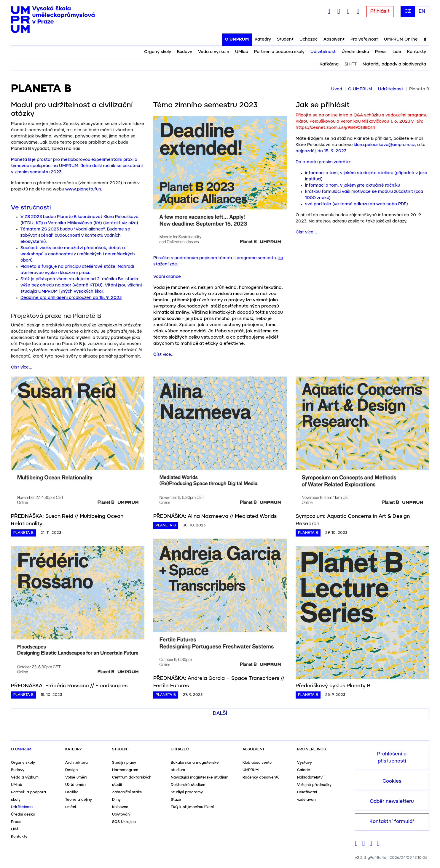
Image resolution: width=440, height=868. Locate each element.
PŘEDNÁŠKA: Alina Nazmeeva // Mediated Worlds (215, 516)
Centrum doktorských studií (132, 781)
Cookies (392, 781)
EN (422, 11)
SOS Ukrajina (124, 822)
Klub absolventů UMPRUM (257, 766)
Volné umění (76, 777)
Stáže (176, 800)
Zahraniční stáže (127, 792)
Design (71, 770)
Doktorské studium (188, 785)
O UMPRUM (237, 39)
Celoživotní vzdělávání (307, 796)
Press (381, 52)
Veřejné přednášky (314, 785)
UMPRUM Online (401, 39)
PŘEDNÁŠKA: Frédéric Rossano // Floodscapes (69, 686)
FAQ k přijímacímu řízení (192, 807)
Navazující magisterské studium (200, 777)
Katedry (263, 39)
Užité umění (76, 785)
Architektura (76, 763)
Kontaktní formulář (392, 822)
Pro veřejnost (364, 39)
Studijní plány (124, 763)
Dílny (116, 800)
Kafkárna (329, 64)
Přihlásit (380, 11)
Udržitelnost (323, 52)
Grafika (72, 792)
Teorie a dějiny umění (79, 803)
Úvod (337, 89)
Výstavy (305, 763)
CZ (408, 11)
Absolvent (334, 39)
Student (285, 39)
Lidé (397, 52)
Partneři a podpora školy (279, 52)
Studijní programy (187, 792)
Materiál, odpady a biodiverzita (394, 64)
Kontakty (417, 52)
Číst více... (22, 367)
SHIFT (351, 64)
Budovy (185, 52)
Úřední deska (355, 52)
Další (220, 714)
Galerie (304, 770)
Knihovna (120, 807)
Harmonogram (125, 770)
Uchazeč (309, 39)
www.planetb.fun (83, 189)
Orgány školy (158, 52)
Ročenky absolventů (261, 777)
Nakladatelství (310, 777)
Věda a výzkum (214, 52)
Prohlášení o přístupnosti (392, 758)
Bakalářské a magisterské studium (195, 766)
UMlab (242, 52)
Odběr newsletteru (392, 801)
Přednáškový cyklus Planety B (333, 686)
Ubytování (121, 815)
